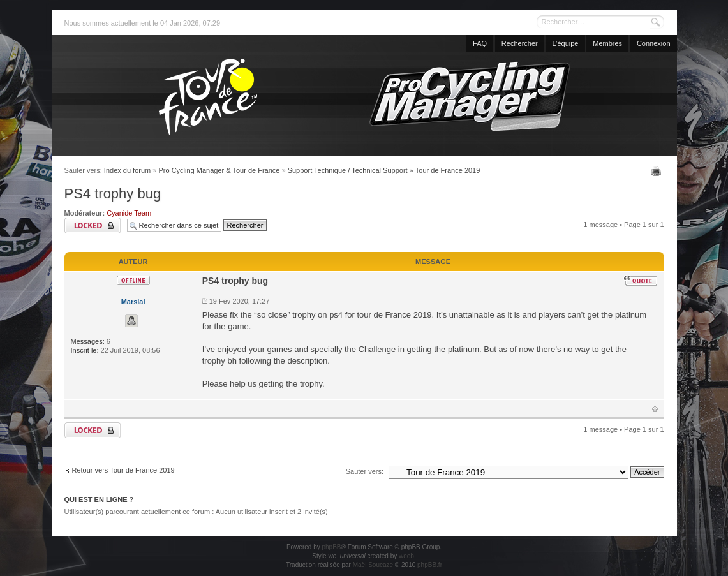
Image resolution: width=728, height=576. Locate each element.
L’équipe (566, 43)
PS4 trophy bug (113, 194)
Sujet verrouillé (93, 225)
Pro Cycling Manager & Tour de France (219, 170)
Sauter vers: (365, 471)
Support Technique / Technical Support (348, 170)
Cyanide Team (129, 213)
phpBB (331, 547)
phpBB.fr (430, 565)
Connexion (654, 43)
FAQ (480, 43)
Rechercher (520, 43)
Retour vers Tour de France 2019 (123, 470)
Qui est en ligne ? (99, 499)
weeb (406, 556)
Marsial (133, 302)
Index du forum (127, 170)
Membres (607, 43)
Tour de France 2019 (448, 170)
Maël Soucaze (373, 565)
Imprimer (657, 171)
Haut (655, 409)
